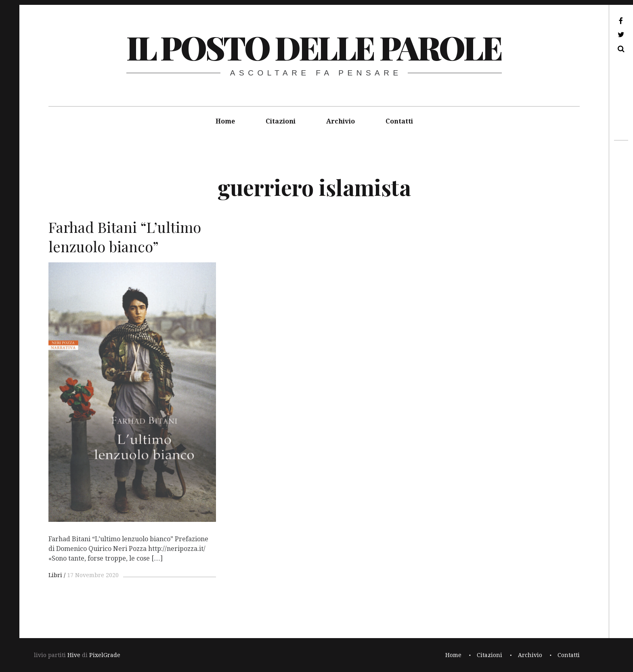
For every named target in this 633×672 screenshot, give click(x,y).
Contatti (399, 121)
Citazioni (281, 121)
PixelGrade (105, 655)
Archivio (341, 121)
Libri (55, 575)
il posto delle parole (314, 47)
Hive (74, 655)
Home (225, 121)
